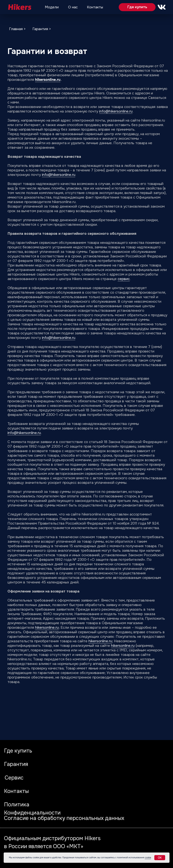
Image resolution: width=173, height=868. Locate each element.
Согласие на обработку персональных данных (64, 818)
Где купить (137, 7)
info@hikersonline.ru (116, 111)
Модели (52, 7)
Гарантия (16, 764)
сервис (124, 279)
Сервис (14, 778)
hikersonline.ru (48, 80)
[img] (19, 7)
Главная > (17, 29)
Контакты (95, 7)
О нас (73, 7)
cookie (148, 858)
